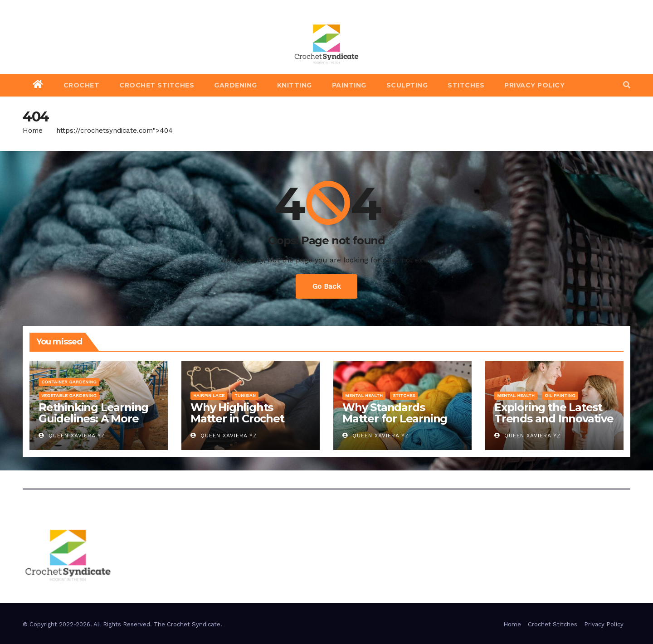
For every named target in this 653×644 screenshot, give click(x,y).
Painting (349, 85)
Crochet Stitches (157, 85)
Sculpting (407, 85)
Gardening (236, 85)
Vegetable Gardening (69, 395)
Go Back (326, 286)
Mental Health (364, 395)
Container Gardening (69, 382)
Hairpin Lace (209, 395)
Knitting (295, 85)
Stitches (466, 85)
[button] (627, 85)
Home (33, 131)
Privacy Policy (534, 85)
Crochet (82, 85)
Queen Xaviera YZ (72, 436)
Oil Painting (560, 395)
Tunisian (245, 395)
